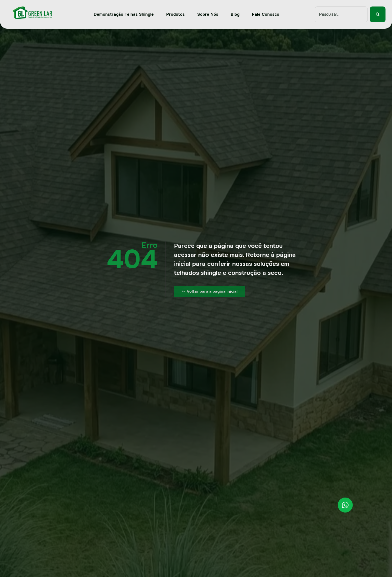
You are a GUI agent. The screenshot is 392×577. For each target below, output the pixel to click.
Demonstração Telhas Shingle (124, 14)
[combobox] (341, 14)
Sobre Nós (208, 14)
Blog (235, 14)
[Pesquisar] (378, 14)
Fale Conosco (266, 14)
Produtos (175, 14)
